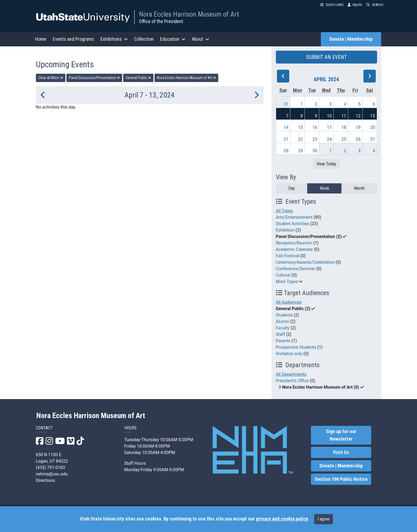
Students (284, 315)
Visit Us (341, 452)
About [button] (200, 39)
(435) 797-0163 (50, 468)
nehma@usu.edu (52, 474)
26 (358, 139)
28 (286, 151)
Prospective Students (296, 347)
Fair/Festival (288, 256)
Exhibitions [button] (114, 39)
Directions (46, 480)
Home (41, 39)
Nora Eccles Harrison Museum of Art (189, 14)
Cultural (283, 275)
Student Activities (293, 224)
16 (315, 127)
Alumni (283, 321)
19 (358, 127)
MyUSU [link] (355, 5)
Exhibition (285, 230)
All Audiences (289, 302)
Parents (283, 341)
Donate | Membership (351, 39)
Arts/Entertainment (294, 217)
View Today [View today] (326, 164)
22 (300, 139)
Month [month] (359, 188)
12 (358, 116)
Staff (281, 334)
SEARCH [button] (375, 5)
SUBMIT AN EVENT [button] (326, 57)
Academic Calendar (294, 249)
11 (344, 116)
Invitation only (289, 354)
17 (329, 127)
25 (344, 139)
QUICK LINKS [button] (332, 5)
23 (315, 139)
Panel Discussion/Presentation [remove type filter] (94, 78)
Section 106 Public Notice (341, 479)
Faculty (283, 328)
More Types (287, 282)
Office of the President (161, 21)
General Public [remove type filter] (138, 78)
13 (373, 116)
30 (315, 151)
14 (286, 127)
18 (344, 127)
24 (329, 139)
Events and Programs (73, 39)
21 (286, 139)
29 (300, 151)
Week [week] (324, 188)
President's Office (292, 381)
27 (373, 139)
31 (286, 104)
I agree (324, 519)
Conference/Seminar (296, 269)
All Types (284, 211)
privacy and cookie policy (282, 519)
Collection (144, 39)
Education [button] (173, 39)
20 (373, 127)
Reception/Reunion (294, 243)
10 (329, 116)
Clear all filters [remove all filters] (51, 78)
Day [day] (292, 188)
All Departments (291, 374)
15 (300, 127)
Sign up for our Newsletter (341, 435)
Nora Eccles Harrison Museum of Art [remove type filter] (187, 78)
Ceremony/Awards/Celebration (305, 262)
